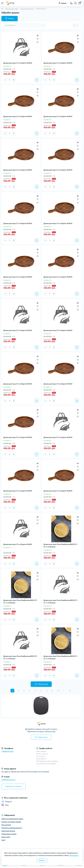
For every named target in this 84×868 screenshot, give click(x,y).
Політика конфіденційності (12, 828)
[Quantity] (10, 80)
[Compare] (38, 42)
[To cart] (37, 80)
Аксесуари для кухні (27, 9)
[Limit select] (75, 25)
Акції (3, 840)
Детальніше (74, 855)
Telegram (7, 802)
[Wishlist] (38, 39)
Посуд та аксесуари (12, 9)
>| (70, 691)
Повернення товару (9, 834)
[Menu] (3, 3)
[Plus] (14, 80)
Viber (5, 805)
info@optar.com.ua (8, 780)
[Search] (75, 3)
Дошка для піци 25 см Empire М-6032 (18, 63)
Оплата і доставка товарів (11, 822)
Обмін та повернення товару (12, 819)
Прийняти (42, 860)
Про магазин (6, 825)
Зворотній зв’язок (8, 831)
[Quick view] (38, 35)
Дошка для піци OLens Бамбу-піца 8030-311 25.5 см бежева (60, 546)
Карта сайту (6, 837)
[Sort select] (24, 25)
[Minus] (5, 80)
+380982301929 (7, 751)
